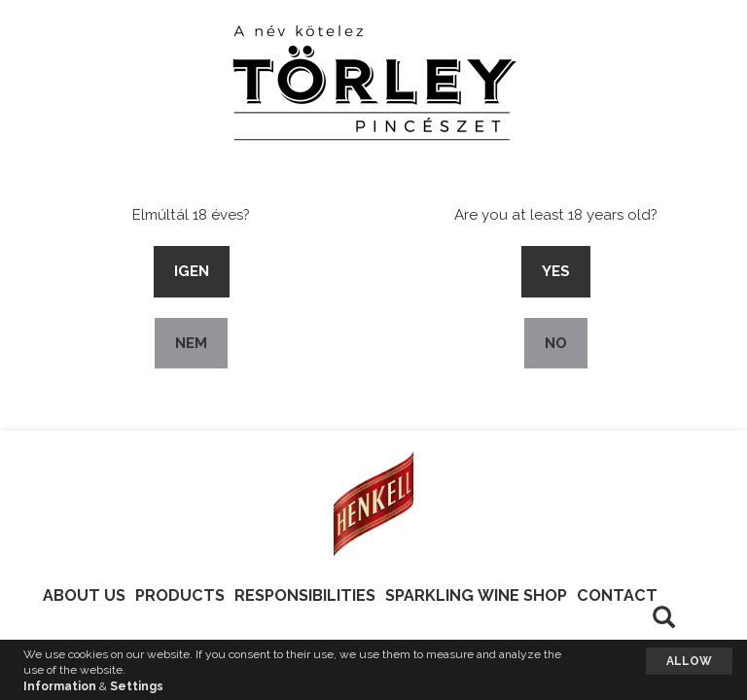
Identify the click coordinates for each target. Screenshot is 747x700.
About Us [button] (84, 595)
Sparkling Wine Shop (476, 595)
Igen (192, 271)
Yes (556, 271)
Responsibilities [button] (305, 595)
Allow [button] (689, 661)
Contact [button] (617, 595)
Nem (191, 343)
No (556, 343)
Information (60, 686)
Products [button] (180, 595)
